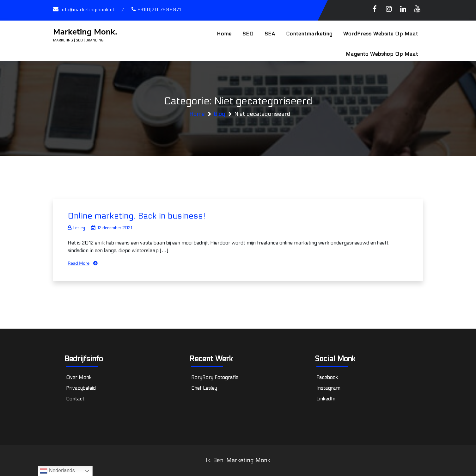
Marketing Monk (248, 460)
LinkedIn (326, 399)
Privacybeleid (81, 388)
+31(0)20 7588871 (159, 10)
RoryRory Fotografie (215, 377)
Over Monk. (79, 377)
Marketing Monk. (85, 32)
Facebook (327, 377)
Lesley (76, 228)
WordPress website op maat (381, 34)
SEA (270, 34)
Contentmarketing (309, 34)
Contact (75, 399)
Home (224, 34)
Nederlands (57, 471)
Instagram (328, 388)
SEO (248, 34)
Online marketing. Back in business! (137, 216)
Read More (79, 263)
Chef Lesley (204, 388)
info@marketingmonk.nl (87, 10)
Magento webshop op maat (382, 54)
